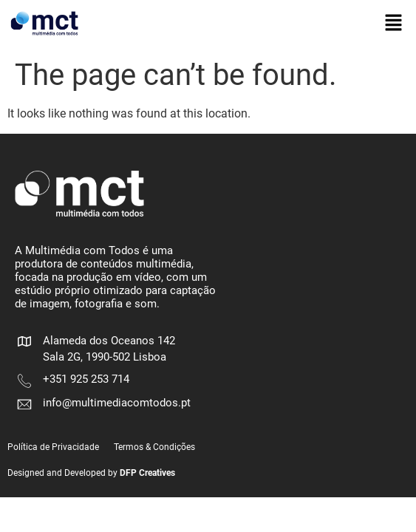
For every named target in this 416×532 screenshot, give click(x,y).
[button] (394, 24)
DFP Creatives (147, 473)
